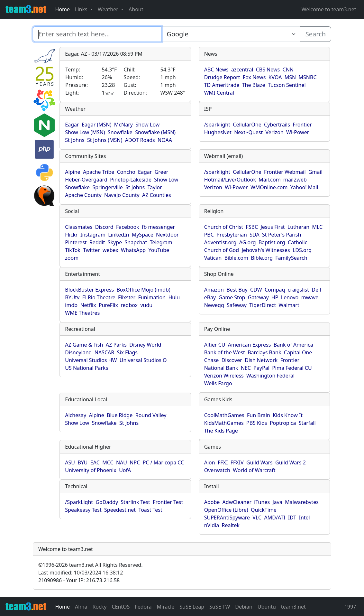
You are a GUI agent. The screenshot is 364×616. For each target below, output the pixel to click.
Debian (244, 607)
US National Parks (86, 368)
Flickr (71, 235)
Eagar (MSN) (97, 125)
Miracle (166, 607)
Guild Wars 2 (291, 462)
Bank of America (293, 345)
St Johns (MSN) (105, 140)
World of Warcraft (254, 470)
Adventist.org (220, 242)
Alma (81, 607)
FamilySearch (291, 258)
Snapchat (136, 242)
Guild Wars (259, 462)
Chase (212, 360)
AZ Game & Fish (84, 345)
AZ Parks (116, 345)
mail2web (295, 180)
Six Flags (127, 352)
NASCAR (104, 352)
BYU (82, 462)
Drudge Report (222, 77)
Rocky (99, 607)
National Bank (221, 368)
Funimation (152, 297)
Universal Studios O (143, 360)
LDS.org (302, 250)
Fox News (254, 77)
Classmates (79, 227)
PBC (209, 235)
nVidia (212, 525)
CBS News (268, 70)
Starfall (307, 423)
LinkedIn (118, 235)
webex (110, 250)
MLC (317, 227)
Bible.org (262, 258)
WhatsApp (133, 250)
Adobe (212, 502)
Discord (104, 227)
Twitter (91, 250)
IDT (292, 518)
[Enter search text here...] (231, 34)
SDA (254, 235)
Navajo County (122, 195)
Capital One (298, 352)
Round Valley (151, 415)
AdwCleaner (237, 502)
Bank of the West (225, 352)
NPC (135, 462)
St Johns (75, 140)
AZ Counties (157, 195)
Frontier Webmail (285, 172)
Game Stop (232, 297)
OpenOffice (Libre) (226, 510)
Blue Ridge (120, 415)
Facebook (128, 227)
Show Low (147, 125)
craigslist (298, 290)
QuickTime (264, 510)
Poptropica (283, 423)
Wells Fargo (218, 383)
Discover (232, 360)
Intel (305, 518)
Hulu (174, 297)
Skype (115, 242)
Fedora (143, 607)
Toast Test (150, 510)
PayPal (261, 368)
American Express (250, 345)
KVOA (275, 77)
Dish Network (261, 360)
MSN (290, 77)
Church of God (222, 250)
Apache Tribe (99, 172)
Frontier (302, 125)
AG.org (248, 242)
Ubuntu (267, 607)
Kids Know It (288, 415)
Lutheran (298, 227)
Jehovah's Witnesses (266, 250)
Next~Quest (248, 132)
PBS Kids (257, 423)
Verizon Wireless (224, 376)
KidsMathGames (224, 423)
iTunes (262, 502)
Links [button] (82, 9)
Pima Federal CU (292, 368)
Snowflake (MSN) (155, 132)
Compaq (275, 290)
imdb (71, 305)
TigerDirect (263, 305)
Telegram (161, 242)
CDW (256, 290)
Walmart (289, 305)
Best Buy (237, 290)
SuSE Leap (192, 607)
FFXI (223, 462)
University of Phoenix (91, 470)
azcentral (242, 70)
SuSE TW (220, 607)
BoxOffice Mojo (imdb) (143, 290)
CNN (288, 70)
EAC (95, 462)
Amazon (214, 290)
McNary (123, 125)
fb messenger (158, 227)
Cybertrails (277, 125)
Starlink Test (136, 502)
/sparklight (217, 125)
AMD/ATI (275, 518)
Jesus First (273, 227)
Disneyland (78, 352)
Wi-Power (298, 132)
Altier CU (215, 345)
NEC (246, 368)
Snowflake (120, 132)
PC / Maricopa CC (164, 462)
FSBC (252, 227)
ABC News (216, 70)
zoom (72, 258)
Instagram (93, 235)
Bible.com (236, 258)
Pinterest (76, 242)
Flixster (127, 297)
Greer (162, 172)
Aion (210, 462)
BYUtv (72, 297)
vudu (146, 305)
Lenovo (290, 297)
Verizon (275, 132)
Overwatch (217, 470)
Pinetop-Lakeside (131, 180)
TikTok (73, 250)
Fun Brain (259, 415)
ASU (70, 462)
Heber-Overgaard (86, 180)
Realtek (231, 525)
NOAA (165, 140)
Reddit (97, 242)
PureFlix (108, 305)
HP (275, 297)
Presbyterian (232, 235)
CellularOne (247, 125)
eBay (210, 297)
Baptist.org (272, 242)
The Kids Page (221, 431)
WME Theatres (82, 313)
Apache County (83, 195)
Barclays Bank (264, 352)
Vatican (213, 258)
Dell (316, 290)
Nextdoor (167, 235)
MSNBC (308, 77)
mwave (310, 297)
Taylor (155, 187)
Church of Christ (224, 227)
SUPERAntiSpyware (227, 518)
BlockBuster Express (89, 290)
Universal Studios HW (91, 360)
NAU (122, 462)
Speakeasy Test (83, 510)
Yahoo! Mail (304, 187)
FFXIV (237, 462)
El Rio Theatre (99, 297)
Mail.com (269, 180)
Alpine (73, 172)
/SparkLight (79, 502)
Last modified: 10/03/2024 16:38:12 (81, 573)
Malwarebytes (302, 502)
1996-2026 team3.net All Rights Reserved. (90, 565)
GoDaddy (107, 502)
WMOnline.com (269, 187)
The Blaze (254, 85)
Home (63, 9)
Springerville (107, 187)
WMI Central (219, 93)
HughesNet (218, 132)
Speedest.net (120, 510)
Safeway (237, 305)
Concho (126, 172)
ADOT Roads (140, 140)
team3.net (293, 607)
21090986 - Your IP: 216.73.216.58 (79, 580)
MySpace (143, 235)
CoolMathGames (224, 415)
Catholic (297, 242)
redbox (129, 305)
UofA (125, 470)
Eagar (72, 125)
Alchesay (76, 415)
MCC (108, 462)
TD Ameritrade (222, 85)
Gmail (315, 172)
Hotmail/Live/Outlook (230, 180)
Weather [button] (109, 9)
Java (277, 502)
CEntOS (121, 607)
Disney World (145, 345)
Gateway (258, 297)
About (136, 9)
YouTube (159, 250)
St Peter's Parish (282, 235)
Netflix (88, 305)
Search (316, 34)
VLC (257, 518)
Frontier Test (168, 502)
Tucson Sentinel (287, 85)
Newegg (214, 305)
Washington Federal (270, 376)
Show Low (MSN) (85, 132)
